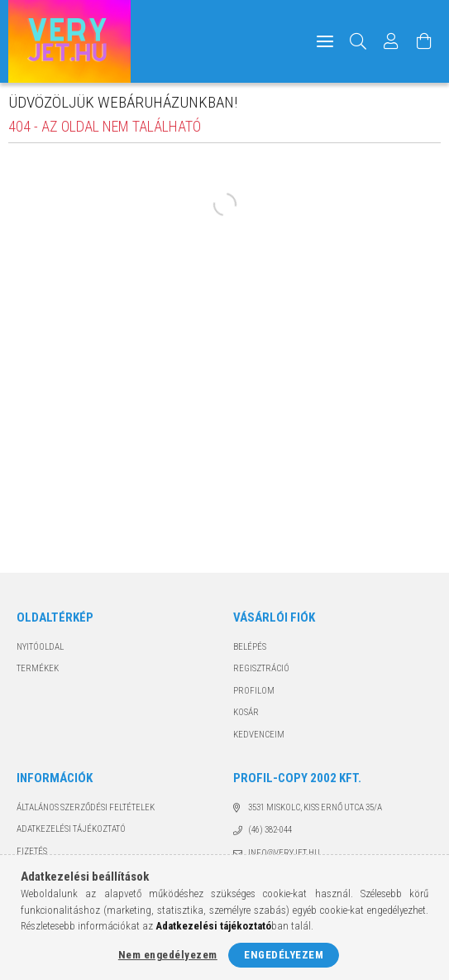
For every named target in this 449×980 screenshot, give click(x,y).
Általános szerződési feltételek (86, 807)
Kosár (246, 712)
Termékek (38, 668)
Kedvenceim (259, 735)
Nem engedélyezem (168, 955)
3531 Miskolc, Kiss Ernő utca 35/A (315, 807)
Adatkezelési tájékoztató (71, 829)
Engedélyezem (284, 955)
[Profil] (391, 41)
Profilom (254, 691)
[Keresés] (358, 41)
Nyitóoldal (40, 647)
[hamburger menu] (325, 41)
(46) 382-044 (270, 830)
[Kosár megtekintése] (424, 41)
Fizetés (32, 851)
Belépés (250, 647)
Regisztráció (261, 668)
